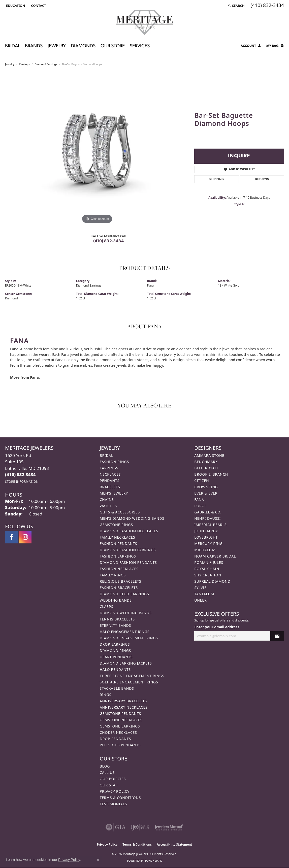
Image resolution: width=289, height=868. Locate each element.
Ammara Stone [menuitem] (209, 455)
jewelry (10, 64)
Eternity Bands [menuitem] (116, 625)
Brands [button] (34, 46)
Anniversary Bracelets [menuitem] (123, 701)
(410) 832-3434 (108, 241)
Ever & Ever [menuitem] (206, 493)
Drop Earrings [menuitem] (115, 644)
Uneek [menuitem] (200, 600)
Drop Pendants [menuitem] (115, 739)
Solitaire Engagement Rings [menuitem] (129, 682)
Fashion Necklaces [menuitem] (119, 569)
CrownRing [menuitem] (206, 487)
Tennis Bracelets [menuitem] (117, 619)
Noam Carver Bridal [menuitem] (215, 556)
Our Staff (110, 785)
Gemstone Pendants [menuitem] (120, 714)
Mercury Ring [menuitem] (208, 544)
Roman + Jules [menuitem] (209, 562)
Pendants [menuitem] (110, 481)
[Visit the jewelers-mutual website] (169, 827)
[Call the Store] (20, 475)
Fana (151, 285)
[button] (15, 6)
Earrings (25, 64)
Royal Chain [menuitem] (207, 569)
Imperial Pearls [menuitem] (210, 525)
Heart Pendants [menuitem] (116, 657)
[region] (97, 149)
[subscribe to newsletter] (277, 636)
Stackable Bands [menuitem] (117, 688)
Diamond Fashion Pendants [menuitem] (128, 562)
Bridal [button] (12, 46)
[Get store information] (22, 482)
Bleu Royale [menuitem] (207, 468)
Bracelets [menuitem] (110, 487)
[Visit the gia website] (116, 827)
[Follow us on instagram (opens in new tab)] (25, 537)
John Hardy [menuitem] (206, 531)
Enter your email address (217, 627)
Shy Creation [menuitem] (208, 575)
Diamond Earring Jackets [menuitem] (126, 663)
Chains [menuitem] (107, 499)
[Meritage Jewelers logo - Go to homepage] (144, 22)
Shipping (217, 179)
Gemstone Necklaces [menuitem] (121, 720)
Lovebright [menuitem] (206, 537)
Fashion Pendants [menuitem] (119, 544)
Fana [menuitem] (199, 499)
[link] (38, 6)
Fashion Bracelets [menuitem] (119, 588)
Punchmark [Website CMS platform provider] (154, 861)
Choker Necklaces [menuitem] (118, 732)
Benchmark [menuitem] (206, 462)
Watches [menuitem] (108, 506)
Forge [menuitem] (200, 506)
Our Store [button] (113, 46)
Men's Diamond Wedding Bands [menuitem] (132, 518)
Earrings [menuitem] (109, 468)
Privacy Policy (115, 791)
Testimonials (113, 804)
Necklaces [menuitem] (110, 474)
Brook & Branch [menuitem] (211, 474)
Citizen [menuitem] (202, 481)
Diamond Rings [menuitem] (115, 651)
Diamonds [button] (83, 46)
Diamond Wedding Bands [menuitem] (126, 613)
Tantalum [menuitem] (204, 594)
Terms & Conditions (120, 798)
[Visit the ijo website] (140, 827)
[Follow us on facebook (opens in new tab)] (11, 537)
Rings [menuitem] (106, 695)
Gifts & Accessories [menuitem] (120, 512)
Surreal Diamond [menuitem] (212, 581)
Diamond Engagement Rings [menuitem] (129, 638)
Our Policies (113, 779)
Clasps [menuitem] (107, 606)
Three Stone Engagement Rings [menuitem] (132, 676)
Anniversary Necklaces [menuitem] (124, 707)
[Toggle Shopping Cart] (275, 47)
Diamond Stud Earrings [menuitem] (124, 594)
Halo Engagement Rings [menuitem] (125, 632)
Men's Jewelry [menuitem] (114, 493)
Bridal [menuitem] (107, 455)
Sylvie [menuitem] (200, 588)
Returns (262, 179)
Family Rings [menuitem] (113, 575)
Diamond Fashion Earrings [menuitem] (128, 550)
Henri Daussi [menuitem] (207, 518)
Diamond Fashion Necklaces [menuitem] (129, 531)
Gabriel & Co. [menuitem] (208, 512)
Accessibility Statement (174, 844)
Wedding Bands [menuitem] (116, 600)
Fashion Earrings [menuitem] (118, 556)
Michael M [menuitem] (205, 550)
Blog (105, 766)
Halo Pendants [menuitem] (115, 669)
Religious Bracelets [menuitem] (121, 581)
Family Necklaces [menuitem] (118, 537)
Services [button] (140, 46)
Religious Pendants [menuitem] (120, 745)
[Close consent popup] (98, 860)
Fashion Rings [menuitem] (114, 462)
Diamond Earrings (46, 64)
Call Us (107, 772)
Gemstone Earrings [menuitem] (120, 726)
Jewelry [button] (57, 46)
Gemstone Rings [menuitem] (116, 525)
